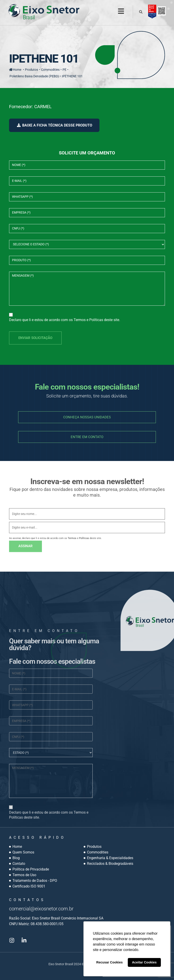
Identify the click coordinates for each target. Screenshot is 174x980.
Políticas (96, 320)
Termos (80, 320)
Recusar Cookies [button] (110, 962)
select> (87, 244)
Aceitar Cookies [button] (144, 962)
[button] (120, 11)
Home (15, 69)
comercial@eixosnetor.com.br (46, 908)
